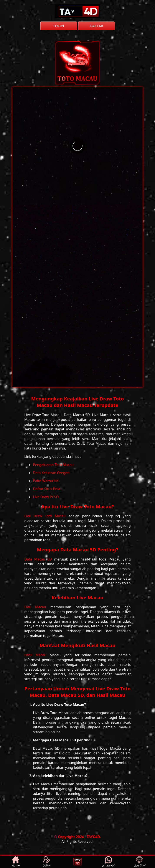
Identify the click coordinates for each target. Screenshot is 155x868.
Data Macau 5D (39, 559)
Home (16, 862)
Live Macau (37, 607)
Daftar (47, 862)
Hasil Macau (37, 655)
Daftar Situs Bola (47, 489)
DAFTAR (96, 26)
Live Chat (139, 862)
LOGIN (59, 26)
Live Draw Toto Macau (46, 516)
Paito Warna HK (46, 481)
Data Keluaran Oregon (51, 473)
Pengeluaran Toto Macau (53, 465)
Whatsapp (108, 862)
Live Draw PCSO (46, 497)
